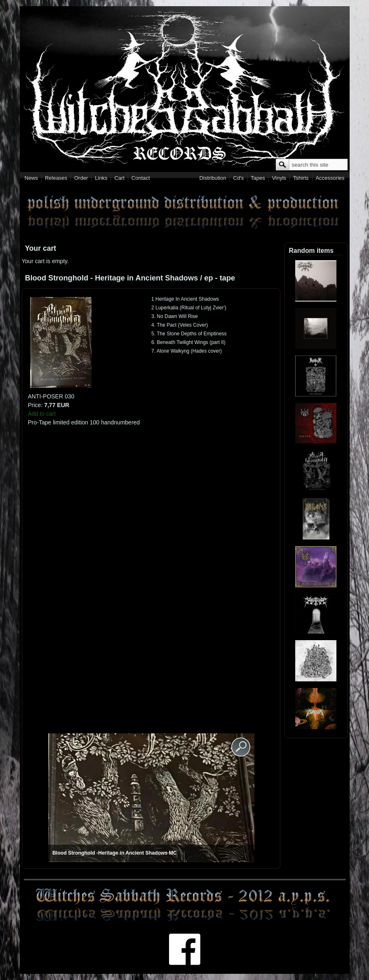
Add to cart (42, 414)
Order (81, 178)
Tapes (258, 178)
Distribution (213, 178)
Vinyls (279, 178)
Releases (56, 178)
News (32, 178)
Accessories (330, 178)
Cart (119, 178)
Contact (141, 178)
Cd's (239, 178)
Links (101, 178)
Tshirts (301, 178)
